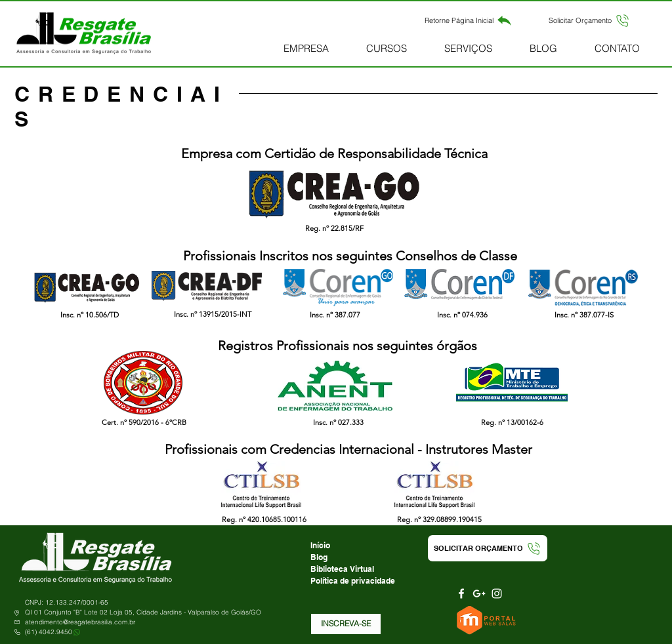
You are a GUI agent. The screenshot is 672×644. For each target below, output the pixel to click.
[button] (590, 20)
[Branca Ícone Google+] (479, 594)
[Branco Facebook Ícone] (461, 594)
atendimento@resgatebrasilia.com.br (80, 622)
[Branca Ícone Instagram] (497, 594)
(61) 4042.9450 (49, 632)
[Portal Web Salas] (488, 620)
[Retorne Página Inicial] (468, 20)
